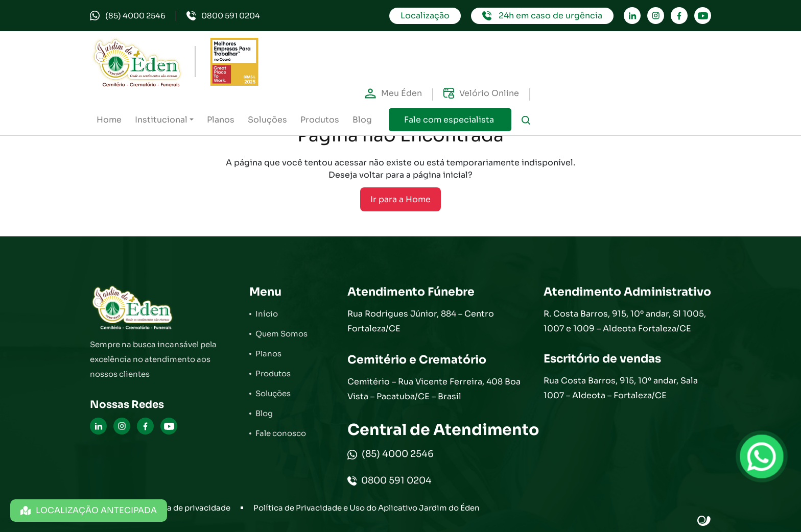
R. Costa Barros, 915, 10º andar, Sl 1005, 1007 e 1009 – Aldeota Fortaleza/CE (625, 321)
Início (267, 314)
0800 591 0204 (223, 16)
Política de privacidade (186, 508)
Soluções (267, 120)
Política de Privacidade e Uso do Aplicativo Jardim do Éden (367, 508)
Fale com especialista (450, 120)
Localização (425, 16)
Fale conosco (281, 433)
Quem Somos (281, 334)
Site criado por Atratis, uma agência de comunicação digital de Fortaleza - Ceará (704, 521)
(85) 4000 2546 (128, 16)
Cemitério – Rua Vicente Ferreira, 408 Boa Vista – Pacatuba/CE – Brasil (434, 389)
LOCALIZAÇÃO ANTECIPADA (89, 510)
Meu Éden (393, 93)
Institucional (161, 120)
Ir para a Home (400, 199)
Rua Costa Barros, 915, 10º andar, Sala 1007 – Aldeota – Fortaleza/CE (621, 388)
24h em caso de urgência (542, 16)
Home (109, 120)
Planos (221, 120)
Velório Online (481, 93)
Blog (362, 120)
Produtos (320, 120)
